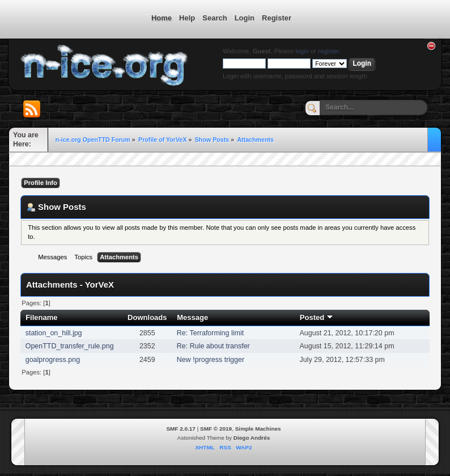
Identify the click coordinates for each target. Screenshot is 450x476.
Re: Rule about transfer (213, 346)
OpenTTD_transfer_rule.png (70, 346)
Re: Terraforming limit (210, 333)
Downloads (147, 317)
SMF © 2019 (216, 429)
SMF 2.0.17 (181, 429)
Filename (42, 317)
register (328, 51)
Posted (317, 317)
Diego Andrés (252, 438)
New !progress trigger (211, 360)
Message (192, 317)
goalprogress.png (53, 360)
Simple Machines (258, 429)
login (302, 51)
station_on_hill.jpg (54, 333)
